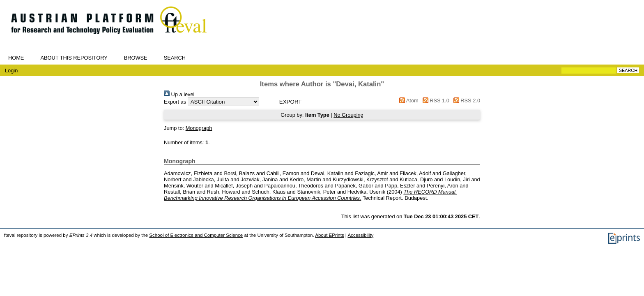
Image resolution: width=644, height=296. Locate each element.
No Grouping (348, 115)
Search (175, 58)
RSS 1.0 (435, 101)
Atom (408, 101)
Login (11, 71)
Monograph (199, 128)
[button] (291, 102)
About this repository (74, 58)
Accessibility (360, 235)
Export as (175, 102)
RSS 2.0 (465, 101)
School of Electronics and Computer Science (196, 235)
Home (16, 58)
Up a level (179, 94)
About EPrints (329, 235)
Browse (136, 58)
